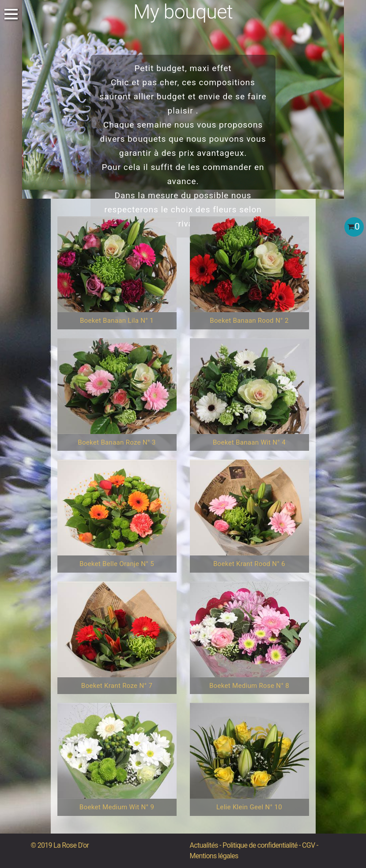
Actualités (204, 845)
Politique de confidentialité (260, 845)
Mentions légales (214, 856)
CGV (308, 845)
